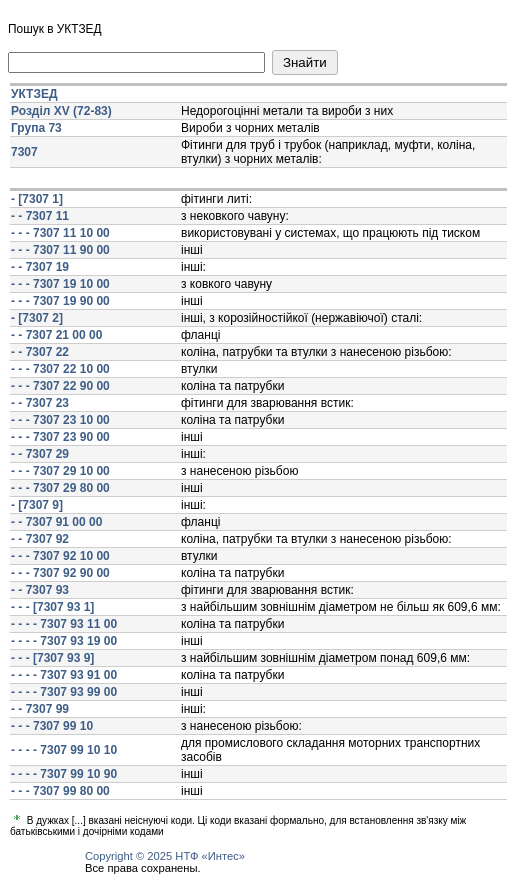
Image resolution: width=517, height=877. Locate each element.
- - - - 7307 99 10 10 (64, 750)
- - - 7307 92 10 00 (60, 556)
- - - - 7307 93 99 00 (64, 692)
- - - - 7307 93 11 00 (64, 624)
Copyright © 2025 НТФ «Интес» (165, 856)
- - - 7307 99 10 (52, 726)
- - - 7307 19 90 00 (60, 301)
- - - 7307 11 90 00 (60, 250)
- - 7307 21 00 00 (56, 335)
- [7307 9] (37, 505)
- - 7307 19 (40, 267)
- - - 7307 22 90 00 (60, 386)
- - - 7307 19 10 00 (60, 284)
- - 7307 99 (40, 709)
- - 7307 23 (40, 403)
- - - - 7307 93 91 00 (64, 675)
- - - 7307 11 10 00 (60, 233)
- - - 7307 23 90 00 (60, 437)
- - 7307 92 (40, 539)
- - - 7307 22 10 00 (60, 369)
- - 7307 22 (40, 352)
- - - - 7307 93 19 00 (64, 641)
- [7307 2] (37, 318)
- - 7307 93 (40, 590)
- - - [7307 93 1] (52, 607)
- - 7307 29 (40, 454)
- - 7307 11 (40, 216)
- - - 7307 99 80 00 (60, 791)
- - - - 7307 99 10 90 (64, 774)
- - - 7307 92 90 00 (60, 573)
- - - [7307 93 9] (52, 658)
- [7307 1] (37, 199)
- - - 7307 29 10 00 (60, 471)
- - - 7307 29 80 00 (60, 488)
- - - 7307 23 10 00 (60, 420)
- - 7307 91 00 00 (56, 522)
